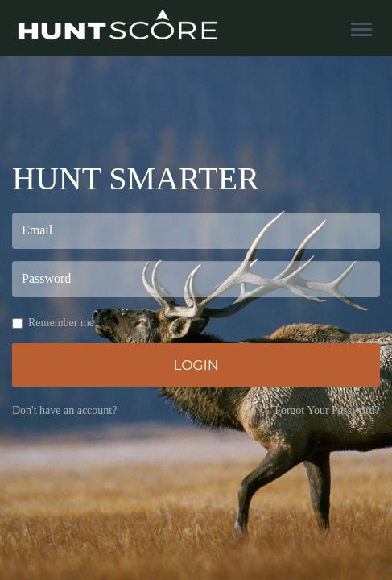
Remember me (53, 323)
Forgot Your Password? (327, 410)
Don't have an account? (64, 410)
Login (196, 365)
